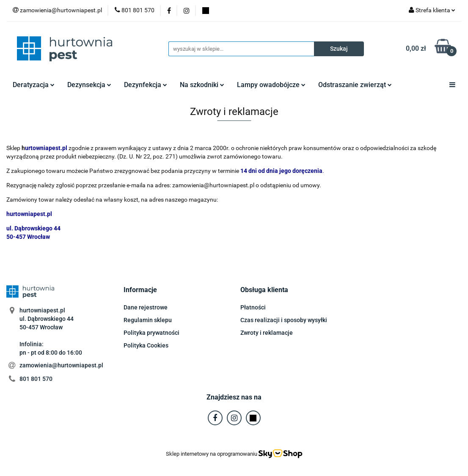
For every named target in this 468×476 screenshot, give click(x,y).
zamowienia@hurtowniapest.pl (61, 365)
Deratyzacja (34, 85)
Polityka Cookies (146, 345)
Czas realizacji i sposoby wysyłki (284, 320)
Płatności (253, 307)
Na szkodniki (202, 85)
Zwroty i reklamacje (267, 333)
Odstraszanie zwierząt (355, 85)
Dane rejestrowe (146, 307)
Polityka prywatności (151, 333)
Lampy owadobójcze (271, 85)
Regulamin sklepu (148, 320)
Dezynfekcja (146, 85)
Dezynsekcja (89, 85)
